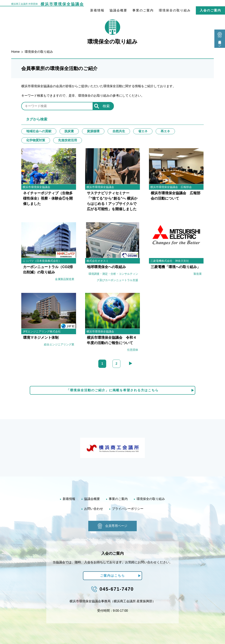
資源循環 (93, 131)
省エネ (143, 131)
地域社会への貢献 (39, 131)
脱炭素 (69, 131)
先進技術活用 (68, 140)
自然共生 (119, 131)
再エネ (165, 131)
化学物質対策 (36, 140)
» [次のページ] (131, 363)
